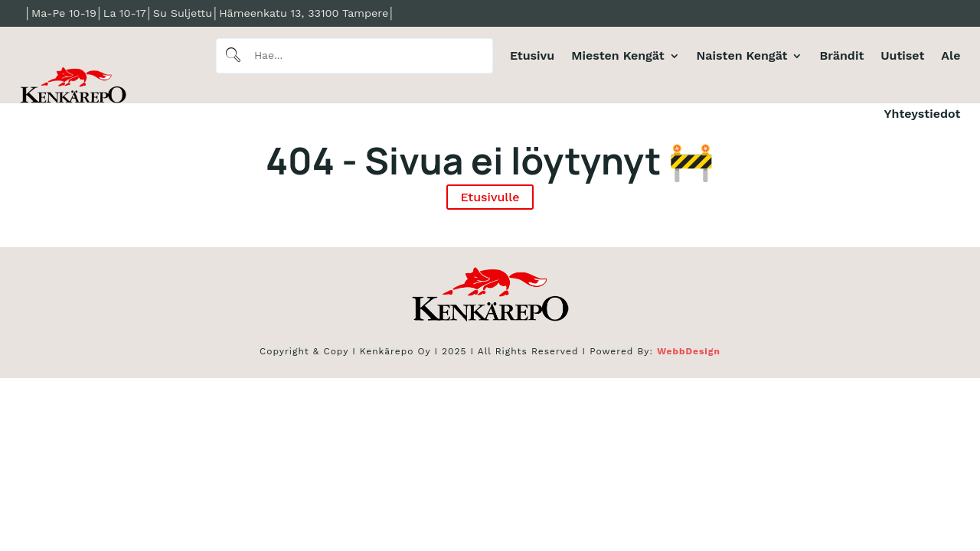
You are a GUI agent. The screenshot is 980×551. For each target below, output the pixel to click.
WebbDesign (689, 351)
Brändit (841, 55)
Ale (951, 55)
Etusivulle (490, 197)
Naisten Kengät (742, 55)
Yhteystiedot (923, 114)
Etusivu (532, 55)
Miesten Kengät (617, 55)
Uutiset (902, 55)
